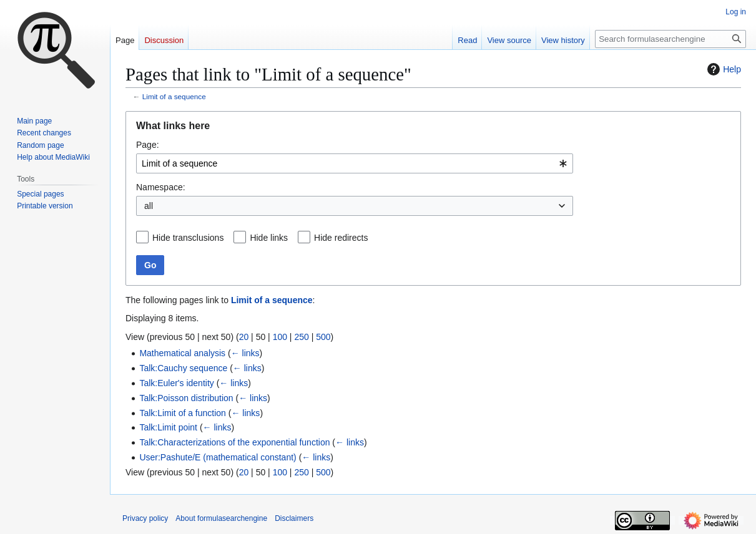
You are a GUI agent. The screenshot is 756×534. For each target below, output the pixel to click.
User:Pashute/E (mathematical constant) (218, 457)
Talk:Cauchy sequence (183, 368)
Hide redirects (341, 238)
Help (723, 69)
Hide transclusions (188, 238)
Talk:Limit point (168, 427)
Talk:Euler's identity (176, 383)
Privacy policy (145, 518)
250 (301, 337)
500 (323, 337)
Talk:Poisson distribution (186, 398)
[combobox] (355, 163)
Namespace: (161, 187)
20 (244, 337)
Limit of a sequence (174, 96)
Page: (148, 145)
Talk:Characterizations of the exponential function (234, 442)
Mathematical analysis (182, 353)
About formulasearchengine (221, 518)
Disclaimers (294, 518)
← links (245, 353)
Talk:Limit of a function (183, 413)
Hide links (269, 238)
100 (280, 337)
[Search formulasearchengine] (670, 39)
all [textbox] (149, 206)
